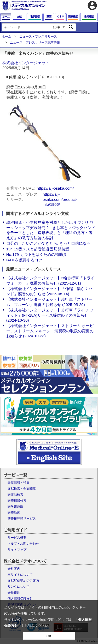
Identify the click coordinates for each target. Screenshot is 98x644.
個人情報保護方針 (20, 599)
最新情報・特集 (19, 483)
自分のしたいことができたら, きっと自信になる (48, 243)
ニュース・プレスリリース (38, 37)
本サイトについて (20, 575)
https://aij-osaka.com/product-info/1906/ (60, 199)
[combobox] (25, 27)
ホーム (7, 37)
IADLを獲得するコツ (24, 260)
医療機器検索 (17, 501)
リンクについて (19, 587)
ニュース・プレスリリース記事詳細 (35, 43)
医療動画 (14, 513)
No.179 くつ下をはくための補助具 (37, 254)
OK (49, 636)
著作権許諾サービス (22, 519)
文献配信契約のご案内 (23, 581)
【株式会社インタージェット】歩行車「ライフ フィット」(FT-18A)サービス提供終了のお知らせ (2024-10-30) (50, 315)
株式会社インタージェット (26, 63)
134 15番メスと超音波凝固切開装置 (38, 249)
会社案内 (14, 569)
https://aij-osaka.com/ (55, 188)
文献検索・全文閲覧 (22, 489)
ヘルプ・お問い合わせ (23, 544)
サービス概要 (17, 538)
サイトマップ (17, 550)
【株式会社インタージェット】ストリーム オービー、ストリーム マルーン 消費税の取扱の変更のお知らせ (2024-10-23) (50, 331)
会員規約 (14, 593)
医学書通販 (15, 507)
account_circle (92, 5)
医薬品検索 (15, 495)
